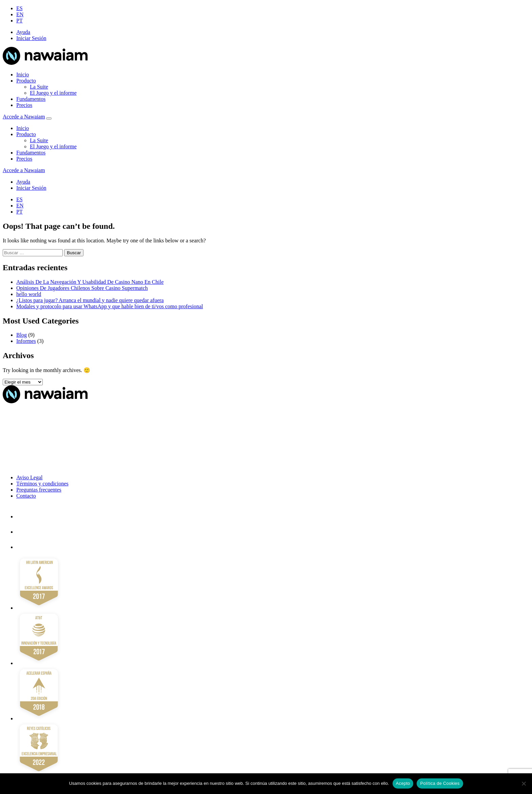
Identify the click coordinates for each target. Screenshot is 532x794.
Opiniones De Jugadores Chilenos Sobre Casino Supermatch (82, 288)
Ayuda (23, 32)
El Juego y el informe (53, 93)
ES (20, 8)
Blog (22, 335)
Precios (24, 105)
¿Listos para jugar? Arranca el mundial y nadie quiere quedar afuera (90, 300)
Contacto (26, 496)
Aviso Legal (29, 477)
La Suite (39, 87)
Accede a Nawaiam (24, 117)
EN (20, 14)
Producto (26, 81)
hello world (29, 294)
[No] (524, 783)
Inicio (23, 75)
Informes (26, 341)
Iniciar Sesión (31, 38)
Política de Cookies (440, 783)
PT (20, 21)
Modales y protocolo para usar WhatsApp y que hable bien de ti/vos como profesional (110, 306)
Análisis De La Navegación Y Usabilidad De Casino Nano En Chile (90, 282)
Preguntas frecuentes (39, 490)
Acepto (403, 783)
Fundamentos (31, 99)
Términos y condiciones (42, 484)
